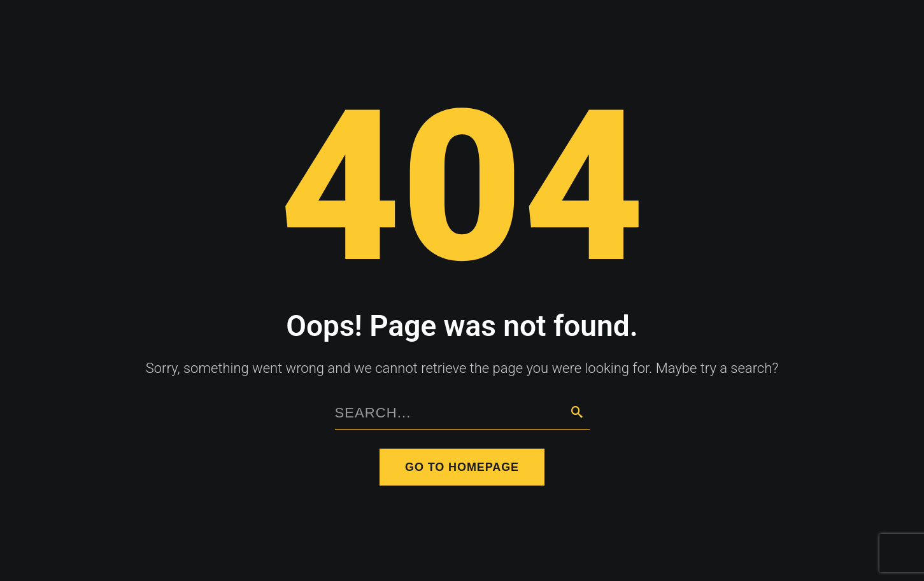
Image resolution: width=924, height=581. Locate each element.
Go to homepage (462, 467)
